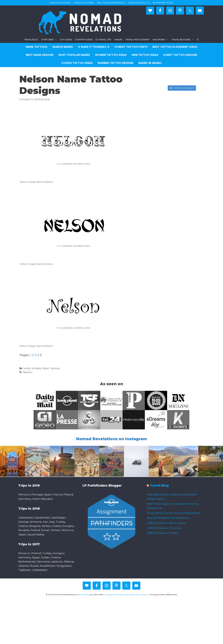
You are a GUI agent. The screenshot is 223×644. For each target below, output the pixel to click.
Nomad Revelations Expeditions (168, 518)
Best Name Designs (40, 55)
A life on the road (60, 3)
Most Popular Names (74, 55)
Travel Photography (137, 40)
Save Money (161, 40)
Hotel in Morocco (139, 3)
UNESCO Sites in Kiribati (162, 533)
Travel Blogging (183, 40)
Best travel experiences (111, 3)
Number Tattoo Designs (116, 63)
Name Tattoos (37, 47)
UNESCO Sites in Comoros (164, 528)
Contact (144, 594)
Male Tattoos (51, 368)
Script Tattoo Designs (180, 55)
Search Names (63, 47)
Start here (50, 40)
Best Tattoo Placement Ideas (175, 47)
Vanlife (118, 40)
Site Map (135, 594)
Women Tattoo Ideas (111, 55)
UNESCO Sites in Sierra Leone (166, 523)
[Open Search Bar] (198, 40)
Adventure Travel (163, 3)
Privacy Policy (122, 594)
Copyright (110, 594)
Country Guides (84, 40)
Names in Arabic (150, 63)
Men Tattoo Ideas (145, 55)
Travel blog (31, 40)
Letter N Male (32, 368)
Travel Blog (159, 485)
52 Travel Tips (103, 40)
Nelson (28, 372)
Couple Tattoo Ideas (77, 63)
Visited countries (84, 3)
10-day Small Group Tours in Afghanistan (174, 513)
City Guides (66, 40)
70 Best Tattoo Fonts (131, 47)
